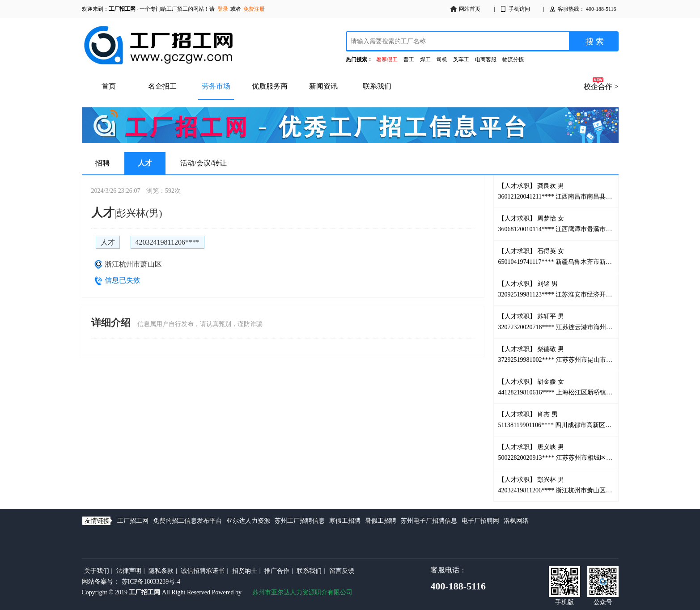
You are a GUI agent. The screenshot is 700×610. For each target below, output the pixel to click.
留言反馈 (342, 571)
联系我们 (377, 86)
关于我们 (97, 571)
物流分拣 (513, 59)
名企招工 (162, 86)
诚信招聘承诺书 (203, 571)
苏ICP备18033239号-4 (151, 582)
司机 (442, 59)
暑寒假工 (387, 59)
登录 (223, 9)
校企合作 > (601, 87)
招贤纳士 (245, 571)
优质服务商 (270, 86)
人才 (145, 163)
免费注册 (254, 9)
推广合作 (277, 571)
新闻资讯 (323, 86)
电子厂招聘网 (480, 521)
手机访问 (515, 9)
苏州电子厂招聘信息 (429, 521)
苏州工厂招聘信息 (300, 521)
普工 (409, 59)
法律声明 (129, 571)
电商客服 (486, 59)
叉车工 (461, 59)
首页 (109, 86)
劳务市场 (216, 86)
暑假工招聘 (381, 521)
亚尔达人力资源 (248, 521)
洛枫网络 (516, 521)
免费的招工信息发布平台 (187, 521)
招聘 (102, 163)
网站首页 (465, 9)
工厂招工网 (133, 521)
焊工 (425, 59)
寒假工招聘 (345, 521)
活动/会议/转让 (204, 163)
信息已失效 (123, 280)
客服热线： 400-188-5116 (583, 9)
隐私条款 (161, 571)
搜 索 (595, 42)
